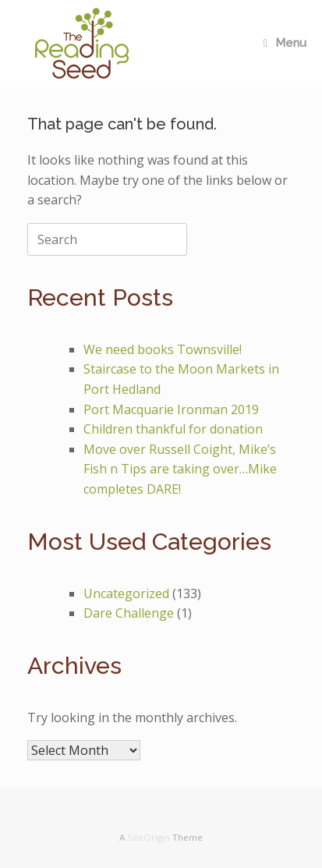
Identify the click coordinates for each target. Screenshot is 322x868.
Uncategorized (126, 593)
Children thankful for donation (173, 429)
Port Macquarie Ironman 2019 (171, 409)
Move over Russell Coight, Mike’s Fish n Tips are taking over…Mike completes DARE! (180, 469)
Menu (285, 43)
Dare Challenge (129, 613)
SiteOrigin (149, 837)
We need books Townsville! (163, 349)
